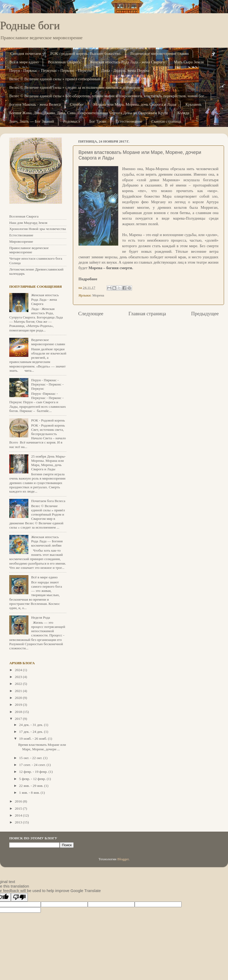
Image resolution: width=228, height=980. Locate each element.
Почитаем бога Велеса (48, 501)
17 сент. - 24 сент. (33, 765)
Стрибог (77, 104)
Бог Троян (98, 121)
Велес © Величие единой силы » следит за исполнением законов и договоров (74, 87)
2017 (19, 719)
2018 (19, 712)
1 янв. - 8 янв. (30, 793)
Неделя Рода (40, 617)
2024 (19, 670)
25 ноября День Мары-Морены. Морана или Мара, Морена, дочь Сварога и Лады (48, 463)
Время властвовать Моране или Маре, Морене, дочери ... (42, 747)
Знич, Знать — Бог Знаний (32, 121)
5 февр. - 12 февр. (33, 779)
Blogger (123, 859)
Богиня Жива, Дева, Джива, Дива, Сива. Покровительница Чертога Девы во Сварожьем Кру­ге (89, 113)
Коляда (183, 113)
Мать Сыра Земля (189, 62)
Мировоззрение (21, 241)
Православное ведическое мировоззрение (29, 250)
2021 (19, 691)
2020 (19, 698)
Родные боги (30, 25)
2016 (19, 801)
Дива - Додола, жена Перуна (125, 70)
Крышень (194, 104)
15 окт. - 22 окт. (31, 758)
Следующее (91, 314)
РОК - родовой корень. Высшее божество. (86, 54)
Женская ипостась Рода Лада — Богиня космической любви (47, 541)
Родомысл (72, 121)
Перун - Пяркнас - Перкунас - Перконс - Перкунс (51, 70)
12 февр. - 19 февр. (34, 772)
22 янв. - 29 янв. (32, 786)
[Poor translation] (19, 897)
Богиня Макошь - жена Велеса (35, 104)
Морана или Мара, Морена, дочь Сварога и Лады (135, 104)
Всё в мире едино (24, 62)
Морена (98, 295)
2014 (19, 815)
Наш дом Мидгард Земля (28, 223)
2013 (19, 822)
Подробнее (88, 279)
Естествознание (129, 121)
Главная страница (166, 121)
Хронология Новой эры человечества (38, 229)
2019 (19, 705)
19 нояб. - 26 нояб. (34, 739)
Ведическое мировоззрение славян (160, 54)
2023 (19, 677)
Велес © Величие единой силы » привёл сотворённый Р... (58, 79)
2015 (19, 808)
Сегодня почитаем (26, 54)
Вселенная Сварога (64, 62)
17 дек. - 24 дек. (32, 732)
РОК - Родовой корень (48, 420)
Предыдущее (205, 314)
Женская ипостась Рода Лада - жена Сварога (127, 62)
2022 (19, 684)
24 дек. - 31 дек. (32, 725)
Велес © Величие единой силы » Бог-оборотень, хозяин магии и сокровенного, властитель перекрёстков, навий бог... (108, 96)
